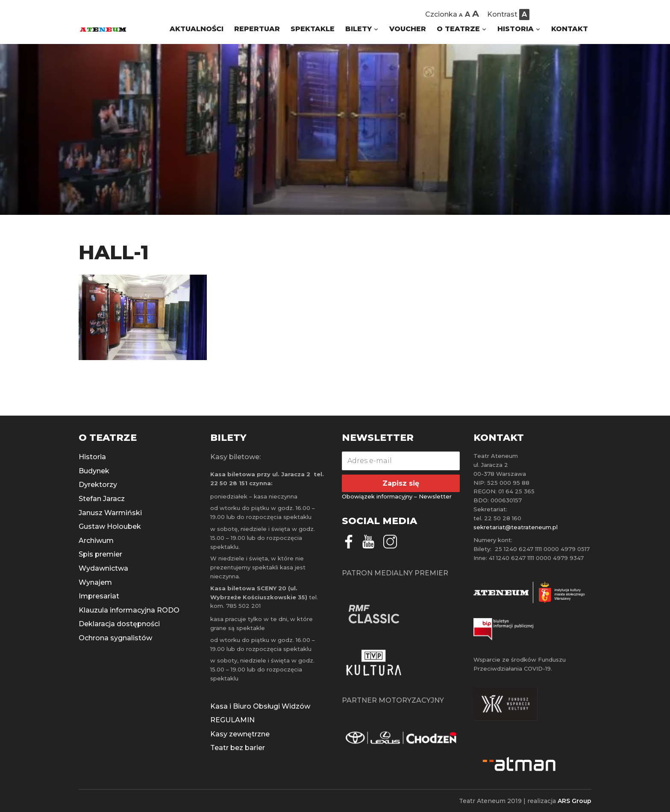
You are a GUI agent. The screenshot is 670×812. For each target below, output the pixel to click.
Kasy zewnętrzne (240, 734)
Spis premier (100, 554)
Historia (92, 457)
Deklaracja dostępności (119, 624)
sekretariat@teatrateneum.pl (516, 527)
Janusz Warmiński (110, 513)
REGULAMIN (232, 720)
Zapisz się (401, 483)
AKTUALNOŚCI (197, 29)
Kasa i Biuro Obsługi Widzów (260, 706)
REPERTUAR (257, 29)
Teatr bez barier (238, 748)
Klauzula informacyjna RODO (129, 610)
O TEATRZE (458, 29)
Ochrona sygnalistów (115, 638)
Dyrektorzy (98, 485)
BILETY (359, 29)
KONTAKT (570, 29)
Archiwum (96, 541)
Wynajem (95, 582)
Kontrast (502, 14)
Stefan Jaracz (102, 499)
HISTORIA (516, 29)
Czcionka (441, 14)
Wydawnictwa (103, 568)
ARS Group (574, 801)
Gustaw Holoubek (110, 526)
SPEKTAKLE (313, 29)
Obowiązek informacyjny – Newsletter (397, 496)
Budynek (94, 471)
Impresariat (99, 596)
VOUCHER (408, 29)
